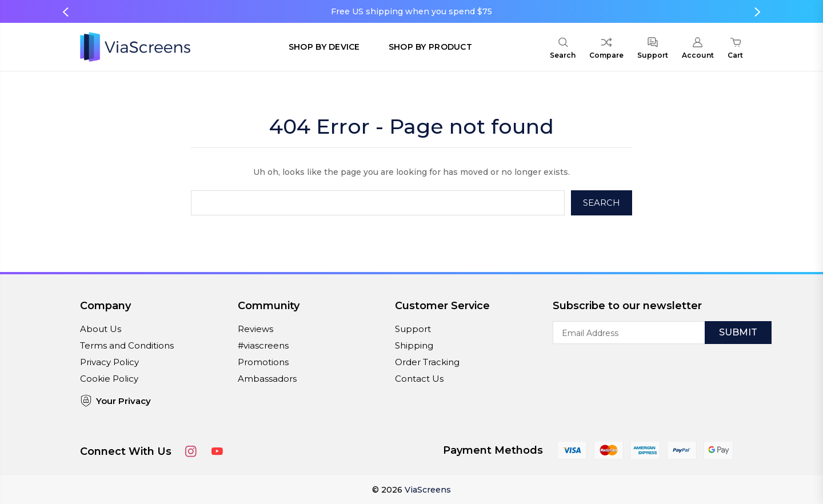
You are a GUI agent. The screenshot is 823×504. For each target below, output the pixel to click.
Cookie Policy (109, 379)
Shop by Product (430, 47)
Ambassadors (267, 379)
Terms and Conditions (127, 345)
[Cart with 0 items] (735, 50)
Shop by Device (324, 47)
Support (413, 329)
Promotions (263, 362)
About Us (101, 329)
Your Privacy (115, 401)
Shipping (414, 345)
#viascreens (263, 345)
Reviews (255, 329)
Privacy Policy (109, 362)
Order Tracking (427, 362)
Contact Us (419, 379)
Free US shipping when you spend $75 (411, 11)
